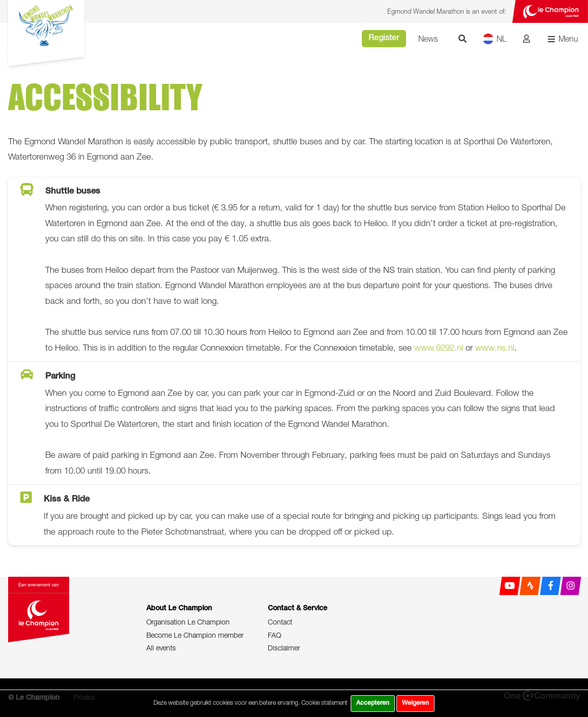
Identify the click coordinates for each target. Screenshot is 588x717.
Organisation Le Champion (188, 622)
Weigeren (415, 703)
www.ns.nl (495, 348)
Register (384, 39)
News (428, 39)
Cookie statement (324, 703)
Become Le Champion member (195, 635)
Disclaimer (284, 648)
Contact (280, 622)
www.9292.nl (439, 348)
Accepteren (373, 703)
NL (495, 39)
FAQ (274, 635)
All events (161, 648)
